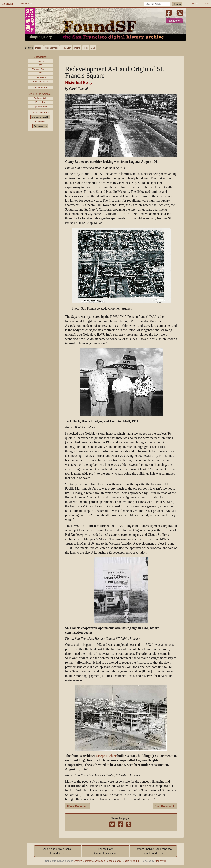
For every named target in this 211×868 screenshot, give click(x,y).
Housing (40, 61)
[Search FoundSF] (157, 4)
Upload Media (40, 106)
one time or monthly (40, 117)
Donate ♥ (174, 21)
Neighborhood (52, 48)
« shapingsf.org (39, 37)
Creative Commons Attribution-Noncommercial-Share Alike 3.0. (106, 861)
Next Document (165, 806)
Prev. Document (77, 806)
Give (93, 48)
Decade (39, 48)
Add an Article (40, 98)
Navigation (23, 4)
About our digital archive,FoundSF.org (58, 851)
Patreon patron (40, 126)
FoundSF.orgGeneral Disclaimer (105, 851)
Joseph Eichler (106, 756)
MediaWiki (160, 861)
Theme (77, 48)
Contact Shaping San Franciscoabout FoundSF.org (153, 851)
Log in (206, 4)
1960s (40, 65)
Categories (40, 57)
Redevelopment (40, 81)
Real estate (40, 77)
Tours (86, 48)
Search (177, 4)
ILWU (40, 73)
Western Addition (40, 69)
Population (66, 48)
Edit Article (40, 102)
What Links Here (40, 88)
